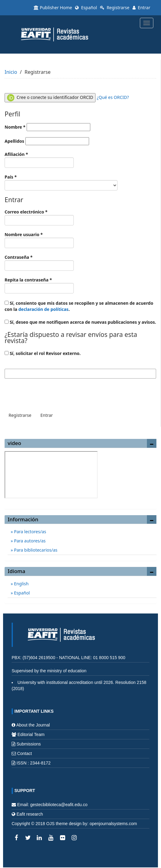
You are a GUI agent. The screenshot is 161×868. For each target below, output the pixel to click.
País (61, 182)
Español (86, 8)
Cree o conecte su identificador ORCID (50, 98)
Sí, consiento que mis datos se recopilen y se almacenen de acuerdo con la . (79, 306)
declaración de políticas (43, 309)
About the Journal (33, 725)
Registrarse (115, 8)
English (21, 584)
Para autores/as (29, 541)
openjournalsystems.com (113, 824)
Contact (24, 753)
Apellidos (47, 141)
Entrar (141, 8)
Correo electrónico (39, 217)
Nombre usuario (39, 240)
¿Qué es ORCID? (113, 97)
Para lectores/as (30, 532)
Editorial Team (31, 734)
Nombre (47, 127)
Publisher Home (53, 8)
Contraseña (39, 262)
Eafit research (30, 814)
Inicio (11, 72)
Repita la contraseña (39, 285)
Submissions (29, 744)
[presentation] (51, 394)
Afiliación (39, 160)
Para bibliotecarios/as (35, 550)
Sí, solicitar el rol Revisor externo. (43, 353)
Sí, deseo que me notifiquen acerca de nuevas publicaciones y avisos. (80, 322)
